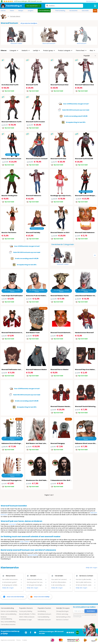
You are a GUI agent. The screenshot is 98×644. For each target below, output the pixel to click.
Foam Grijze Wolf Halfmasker (12, 296)
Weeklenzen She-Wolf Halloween (38, 480)
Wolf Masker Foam (33, 333)
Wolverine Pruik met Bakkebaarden (39, 296)
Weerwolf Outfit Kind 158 (84, 159)
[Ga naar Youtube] (35, 632)
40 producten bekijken (29, 23)
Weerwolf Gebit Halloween (85, 233)
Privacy (19, 640)
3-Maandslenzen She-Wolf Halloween (64, 480)
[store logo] (11, 6)
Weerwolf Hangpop (58, 443)
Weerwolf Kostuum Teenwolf (37, 159)
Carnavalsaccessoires (8, 624)
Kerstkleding (42, 611)
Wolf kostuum (82, 43)
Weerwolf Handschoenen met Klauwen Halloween (20, 333)
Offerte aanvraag (62, 614)
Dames (3, 11)
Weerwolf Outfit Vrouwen (35, 122)
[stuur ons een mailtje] (40, 597)
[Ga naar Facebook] (31, 632)
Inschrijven (91, 611)
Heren (12, 11)
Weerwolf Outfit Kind (58, 159)
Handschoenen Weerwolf (84, 333)
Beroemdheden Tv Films (27, 614)
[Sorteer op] (90, 56)
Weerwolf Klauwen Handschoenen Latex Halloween (69, 406)
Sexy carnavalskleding (8, 622)
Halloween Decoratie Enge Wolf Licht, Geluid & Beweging (22, 443)
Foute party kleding (26, 611)
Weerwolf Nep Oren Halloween (86, 370)
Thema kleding (60, 11)
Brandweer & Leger (26, 620)
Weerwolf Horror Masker (60, 370)
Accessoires (73, 11)
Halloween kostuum (44, 620)
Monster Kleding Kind (9, 196)
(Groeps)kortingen (62, 611)
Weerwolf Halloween (34, 196)
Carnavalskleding (44, 11)
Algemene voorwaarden (8, 640)
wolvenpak (12, 524)
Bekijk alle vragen (92, 568)
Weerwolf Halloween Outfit (11, 122)
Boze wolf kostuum (49, 43)
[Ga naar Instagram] (26, 632)
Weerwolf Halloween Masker (36, 370)
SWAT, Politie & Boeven (27, 617)
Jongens (30, 11)
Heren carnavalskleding (9, 614)
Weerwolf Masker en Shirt (60, 233)
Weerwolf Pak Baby (33, 233)
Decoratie (85, 11)
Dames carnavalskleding (9, 611)
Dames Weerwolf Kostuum (11, 159)
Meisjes (21, 11)
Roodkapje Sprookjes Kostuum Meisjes (65, 196)
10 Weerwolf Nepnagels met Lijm (13, 480)
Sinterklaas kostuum (44, 614)
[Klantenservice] (92, 1)
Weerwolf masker (16, 43)
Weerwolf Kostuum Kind (59, 85)
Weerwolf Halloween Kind (84, 85)
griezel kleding (33, 555)
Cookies (25, 640)
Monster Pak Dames (9, 233)
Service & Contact (62, 620)
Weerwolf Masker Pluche (60, 296)
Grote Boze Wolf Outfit (10, 85)
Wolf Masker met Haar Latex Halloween (40, 443)
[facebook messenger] (14, 597)
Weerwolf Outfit (32, 85)
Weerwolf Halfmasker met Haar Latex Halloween (19, 370)
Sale (95, 11)
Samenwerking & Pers (63, 617)
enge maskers (25, 542)
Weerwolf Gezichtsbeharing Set (62, 333)
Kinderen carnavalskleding (6, 618)
